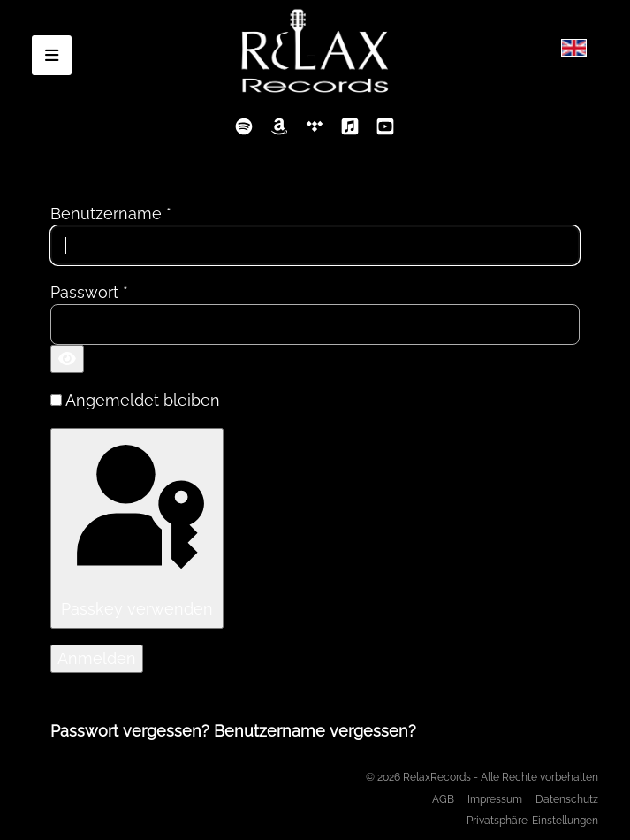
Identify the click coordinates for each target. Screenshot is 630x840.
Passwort (89, 292)
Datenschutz (567, 799)
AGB (443, 799)
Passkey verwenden (136, 527)
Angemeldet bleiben (143, 400)
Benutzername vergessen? (315, 731)
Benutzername (111, 214)
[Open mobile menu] (52, 55)
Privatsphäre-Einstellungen (532, 820)
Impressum (495, 799)
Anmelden (97, 658)
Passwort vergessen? (132, 731)
